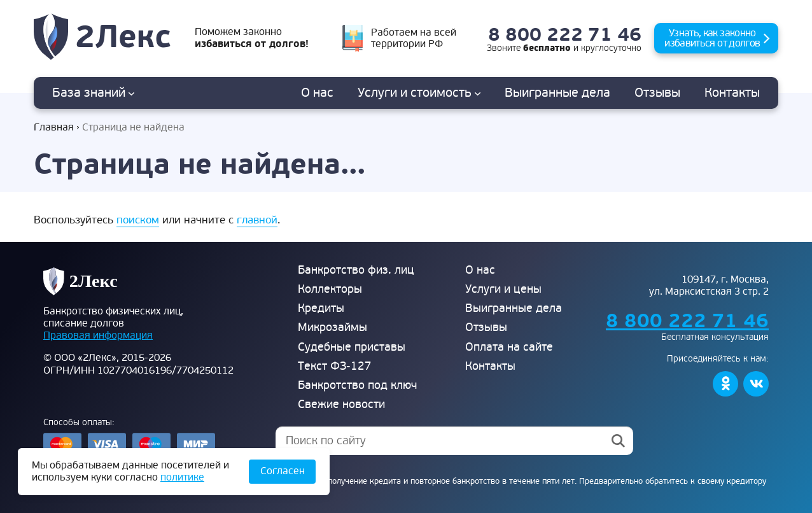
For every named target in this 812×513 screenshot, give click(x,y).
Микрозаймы (332, 327)
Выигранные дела (514, 308)
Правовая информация (98, 335)
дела (557, 93)
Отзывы (657, 93)
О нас (317, 93)
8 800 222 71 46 (565, 35)
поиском (138, 220)
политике (182, 477)
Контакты (732, 93)
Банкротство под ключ (357, 385)
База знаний (93, 93)
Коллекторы (330, 289)
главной (257, 220)
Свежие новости (341, 404)
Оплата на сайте (509, 347)
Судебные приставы (352, 347)
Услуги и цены (503, 289)
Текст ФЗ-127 (335, 366)
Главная (54, 128)
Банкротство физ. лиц (356, 270)
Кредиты (321, 308)
